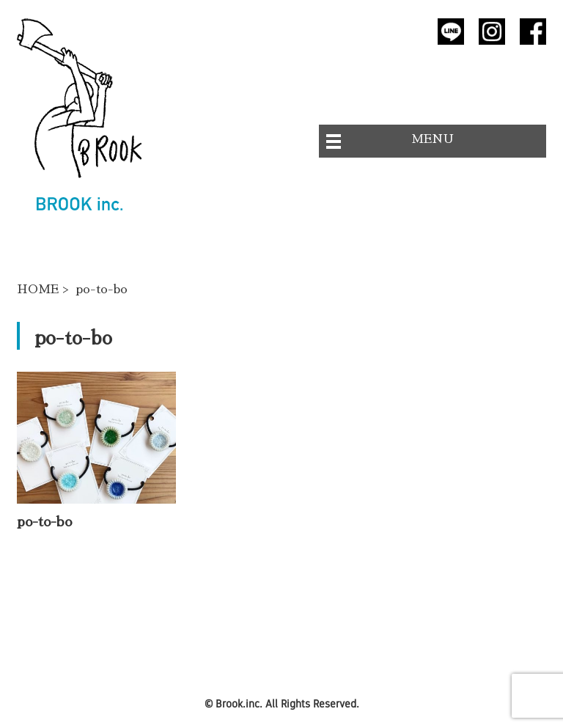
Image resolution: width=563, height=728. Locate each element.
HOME (38, 290)
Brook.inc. (239, 703)
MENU (433, 139)
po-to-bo (44, 522)
